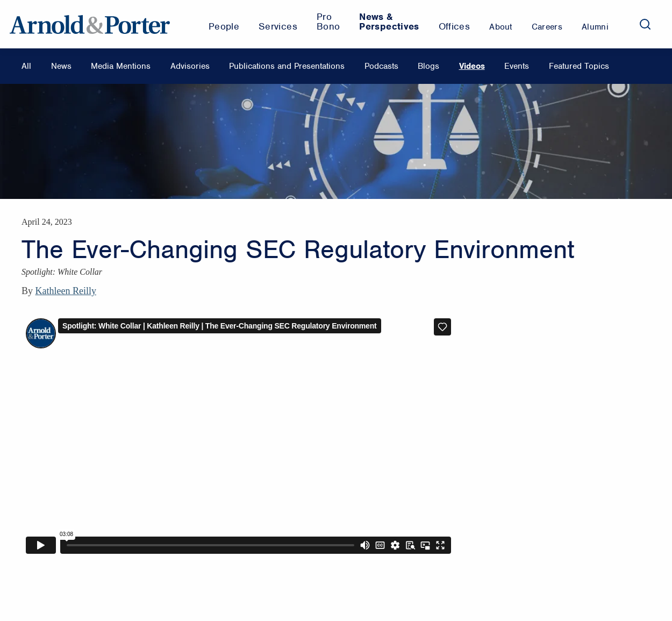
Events (517, 66)
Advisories (190, 66)
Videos (472, 66)
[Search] (645, 24)
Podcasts (381, 66)
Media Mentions (121, 66)
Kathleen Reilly (66, 291)
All (26, 66)
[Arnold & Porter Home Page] (90, 24)
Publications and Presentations (287, 66)
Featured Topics (579, 66)
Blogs (428, 66)
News (61, 66)
